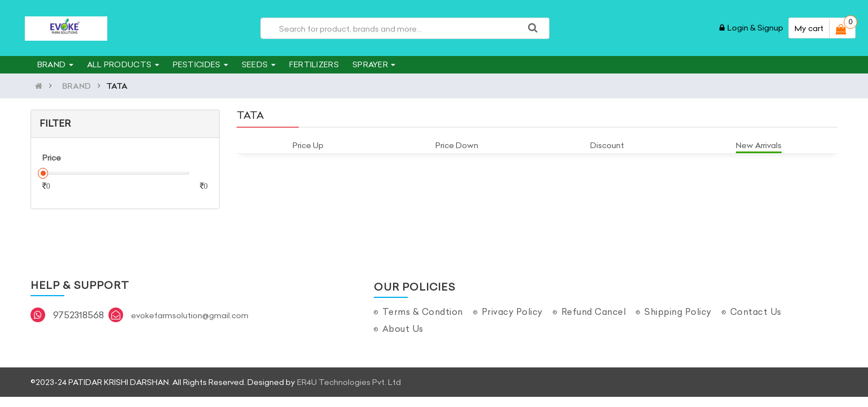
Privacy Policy (512, 312)
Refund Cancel (594, 312)
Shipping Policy (678, 312)
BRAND (55, 64)
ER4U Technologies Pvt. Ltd (349, 382)
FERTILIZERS (314, 64)
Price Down (457, 145)
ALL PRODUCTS (123, 64)
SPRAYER (374, 64)
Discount (607, 145)
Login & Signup (751, 28)
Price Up (308, 145)
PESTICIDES (200, 64)
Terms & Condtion (423, 312)
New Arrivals (759, 145)
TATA (117, 86)
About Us (403, 329)
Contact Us (756, 312)
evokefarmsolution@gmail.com (190, 315)
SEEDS (259, 64)
